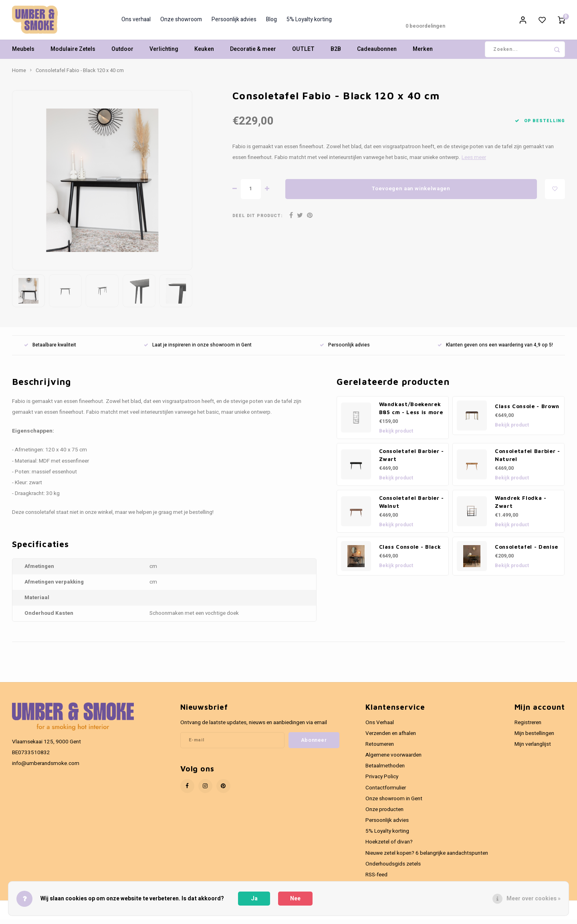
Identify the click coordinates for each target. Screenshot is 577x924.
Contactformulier (386, 792)
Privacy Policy (382, 781)
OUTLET (303, 54)
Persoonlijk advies (234, 22)
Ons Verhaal (380, 727)
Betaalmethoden (385, 770)
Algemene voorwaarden (393, 759)
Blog (271, 22)
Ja (254, 899)
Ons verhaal (136, 22)
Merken (423, 54)
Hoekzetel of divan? (389, 846)
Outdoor (122, 54)
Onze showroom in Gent (394, 803)
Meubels (23, 54)
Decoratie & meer (253, 54)
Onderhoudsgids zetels (393, 868)
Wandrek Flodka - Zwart (521, 506)
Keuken (204, 54)
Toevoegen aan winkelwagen (411, 193)
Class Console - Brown (527, 411)
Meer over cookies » (534, 899)
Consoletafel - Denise (527, 551)
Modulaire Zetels (73, 54)
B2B (336, 54)
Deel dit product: (257, 220)
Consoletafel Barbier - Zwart (412, 459)
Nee (295, 899)
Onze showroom (181, 22)
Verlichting (164, 54)
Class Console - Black (410, 551)
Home (19, 75)
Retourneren (380, 749)
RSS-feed (376, 879)
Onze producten (384, 814)
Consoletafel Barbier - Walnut (412, 506)
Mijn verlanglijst (533, 749)
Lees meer (474, 162)
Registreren (528, 727)
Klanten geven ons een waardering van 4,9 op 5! (495, 349)
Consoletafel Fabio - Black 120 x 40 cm (80, 75)
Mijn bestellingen (534, 738)
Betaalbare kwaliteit (50, 349)
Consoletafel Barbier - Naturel (528, 459)
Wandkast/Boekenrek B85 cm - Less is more (411, 413)
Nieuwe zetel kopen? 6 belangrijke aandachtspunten (427, 858)
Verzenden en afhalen (391, 738)
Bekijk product (396, 435)
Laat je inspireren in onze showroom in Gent (198, 349)
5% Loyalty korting (309, 22)
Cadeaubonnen (377, 54)
